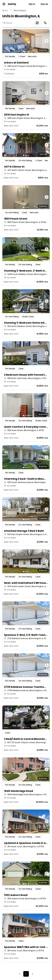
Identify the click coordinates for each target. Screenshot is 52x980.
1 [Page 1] (26, 974)
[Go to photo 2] (25, 51)
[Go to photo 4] (29, 51)
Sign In (32, 4)
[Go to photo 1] (24, 51)
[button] (26, 53)
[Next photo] (44, 41)
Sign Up (44, 4)
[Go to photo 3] (27, 51)
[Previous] (20, 974)
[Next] (32, 974)
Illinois (5, 10)
